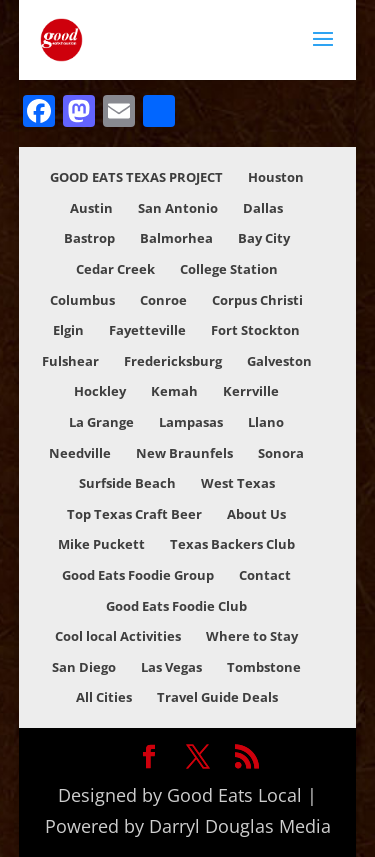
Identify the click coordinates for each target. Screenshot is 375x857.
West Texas (238, 483)
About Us (256, 514)
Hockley (100, 391)
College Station (229, 269)
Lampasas (191, 422)
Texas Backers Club (232, 544)
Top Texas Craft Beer (134, 514)
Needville (80, 453)
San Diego (84, 667)
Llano (266, 422)
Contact (265, 575)
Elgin (68, 330)
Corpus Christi (257, 300)
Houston (276, 177)
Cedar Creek (115, 269)
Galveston (279, 361)
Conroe (163, 300)
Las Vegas (171, 667)
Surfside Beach (127, 483)
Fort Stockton (255, 330)
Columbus (82, 300)
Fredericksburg (173, 361)
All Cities (104, 697)
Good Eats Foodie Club (176, 606)
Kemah (174, 391)
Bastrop (89, 238)
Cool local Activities (118, 636)
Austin (91, 208)
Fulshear (70, 361)
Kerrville (251, 391)
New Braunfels (184, 453)
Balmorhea (176, 238)
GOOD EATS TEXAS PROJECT (136, 177)
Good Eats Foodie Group (138, 575)
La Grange (101, 422)
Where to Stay (252, 636)
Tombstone (264, 667)
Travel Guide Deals (217, 697)
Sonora (281, 453)
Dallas (263, 208)
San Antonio (178, 208)
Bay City (264, 238)
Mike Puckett (101, 544)
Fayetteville (147, 330)
